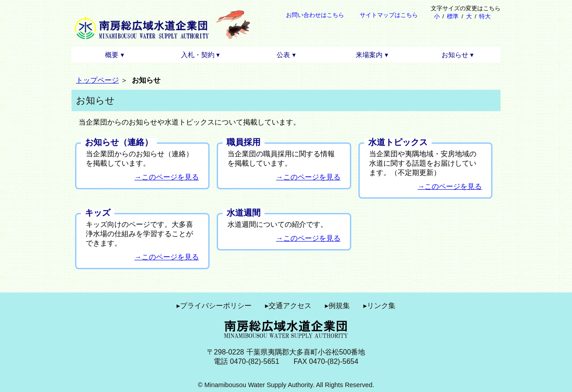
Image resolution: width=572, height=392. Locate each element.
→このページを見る (167, 177)
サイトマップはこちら (389, 15)
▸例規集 (337, 306)
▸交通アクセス (288, 306)
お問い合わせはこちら (315, 15)
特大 (485, 16)
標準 (453, 16)
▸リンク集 (379, 306)
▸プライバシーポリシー (214, 306)
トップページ (97, 80)
